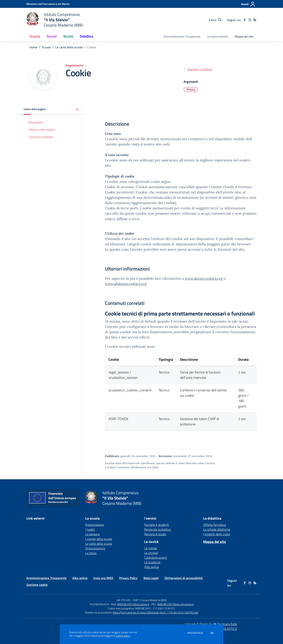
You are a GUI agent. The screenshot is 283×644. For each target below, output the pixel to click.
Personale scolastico (158, 529)
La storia (91, 553)
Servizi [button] (52, 36)
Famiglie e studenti (157, 525)
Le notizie (151, 548)
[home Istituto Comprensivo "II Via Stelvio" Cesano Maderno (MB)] (55, 20)
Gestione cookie (37, 585)
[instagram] (250, 20)
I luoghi (90, 529)
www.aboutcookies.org (204, 278)
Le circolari (151, 553)
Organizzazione (95, 548)
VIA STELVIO (123, 600)
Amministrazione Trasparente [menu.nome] (182, 36)
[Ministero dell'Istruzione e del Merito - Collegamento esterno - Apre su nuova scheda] (48, 4)
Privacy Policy (128, 578)
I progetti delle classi (217, 534)
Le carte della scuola (69, 47)
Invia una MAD (103, 578)
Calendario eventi (156, 558)
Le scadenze (152, 562)
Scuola (46, 47)
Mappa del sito (244, 36)
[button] (53, 109)
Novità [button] (68, 36)
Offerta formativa (215, 525)
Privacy (191, 89)
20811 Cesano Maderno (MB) (150, 600)
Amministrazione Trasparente (46, 578)
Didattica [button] (86, 36)
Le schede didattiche (217, 529)
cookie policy (123, 636)
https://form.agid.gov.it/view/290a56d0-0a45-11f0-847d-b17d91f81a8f (155, 612)
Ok (212, 633)
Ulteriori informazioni (42, 130)
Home (33, 47)
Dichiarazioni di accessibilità (184, 578)
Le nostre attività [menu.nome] (218, 36)
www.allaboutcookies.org (126, 284)
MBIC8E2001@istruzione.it (133, 604)
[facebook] (245, 20)
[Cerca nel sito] (215, 20)
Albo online (152, 567)
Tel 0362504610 (99, 604)
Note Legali (151, 578)
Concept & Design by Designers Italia (211, 624)
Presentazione (95, 525)
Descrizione (36, 122)
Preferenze (195, 633)
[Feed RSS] (255, 20)
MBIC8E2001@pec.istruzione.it (176, 604)
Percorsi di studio (155, 534)
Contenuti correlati (40, 137)
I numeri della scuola (99, 539)
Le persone (92, 534)
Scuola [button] (35, 36)
